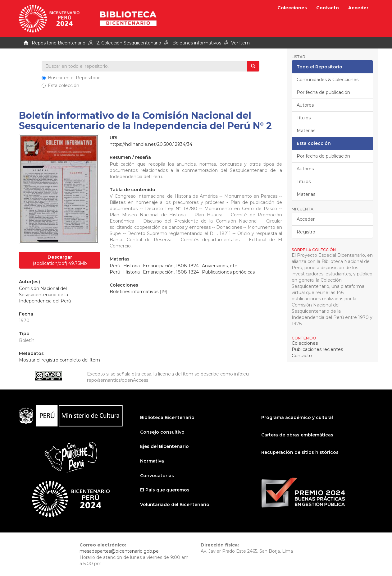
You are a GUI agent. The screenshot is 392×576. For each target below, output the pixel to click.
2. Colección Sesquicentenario (129, 43)
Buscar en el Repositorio (71, 78)
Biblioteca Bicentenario (167, 417)
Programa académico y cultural (297, 417)
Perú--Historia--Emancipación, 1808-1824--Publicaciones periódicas (182, 272)
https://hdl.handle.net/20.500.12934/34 (151, 144)
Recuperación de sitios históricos (300, 452)
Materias (306, 131)
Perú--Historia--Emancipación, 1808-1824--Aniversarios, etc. (174, 266)
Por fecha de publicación (323, 92)
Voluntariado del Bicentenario (175, 505)
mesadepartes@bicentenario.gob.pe (119, 551)
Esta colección (60, 85)
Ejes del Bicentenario (164, 446)
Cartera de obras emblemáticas (297, 435)
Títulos (304, 118)
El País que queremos (165, 490)
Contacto (328, 8)
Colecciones (292, 8)
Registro (306, 232)
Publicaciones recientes (317, 349)
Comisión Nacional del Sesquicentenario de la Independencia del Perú (45, 295)
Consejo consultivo (162, 432)
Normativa (152, 461)
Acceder (306, 219)
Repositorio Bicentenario (59, 43)
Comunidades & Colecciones (328, 80)
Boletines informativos (197, 43)
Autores (305, 105)
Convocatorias (157, 476)
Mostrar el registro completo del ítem (59, 360)
